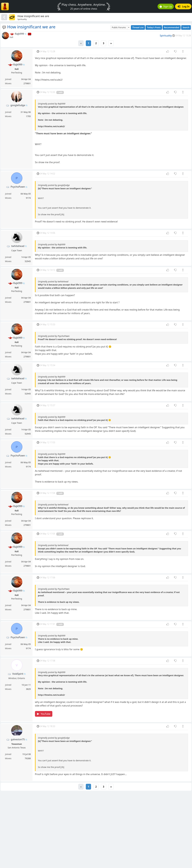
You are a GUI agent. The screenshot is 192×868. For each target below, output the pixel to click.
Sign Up (166, 6)
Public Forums (119, 27)
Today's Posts (154, 27)
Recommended (172, 27)
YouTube (44, 714)
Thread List (138, 27)
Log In (184, 6)
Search (186, 27)
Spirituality (166, 36)
